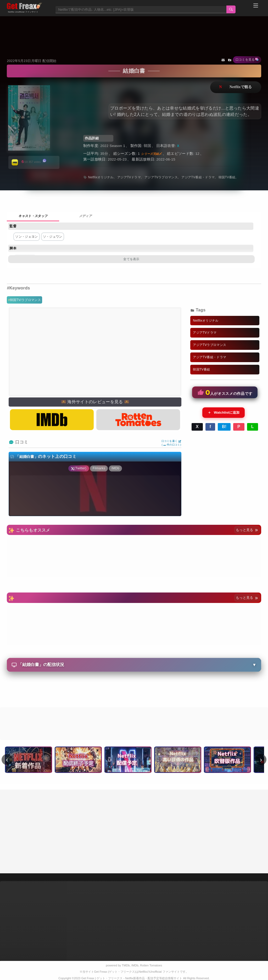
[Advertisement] (134, 31)
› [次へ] (261, 760)
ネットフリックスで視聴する (236, 87)
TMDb (126, 965)
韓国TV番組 (227, 177)
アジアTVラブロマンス (161, 177)
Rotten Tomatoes (151, 965)
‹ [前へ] (7, 760)
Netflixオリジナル (101, 177)
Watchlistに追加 (224, 413)
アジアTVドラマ (129, 177)
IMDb (135, 965)
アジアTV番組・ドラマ (198, 177)
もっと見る (247, 530)
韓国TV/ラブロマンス (25, 300)
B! (224, 427)
